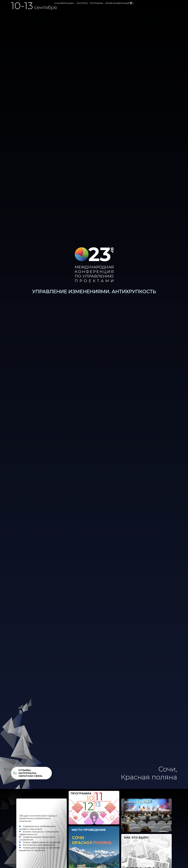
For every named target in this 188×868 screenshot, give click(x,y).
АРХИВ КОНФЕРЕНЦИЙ (119, 3)
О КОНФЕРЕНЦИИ (64, 3)
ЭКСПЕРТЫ (82, 3)
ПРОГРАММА (96, 3)
